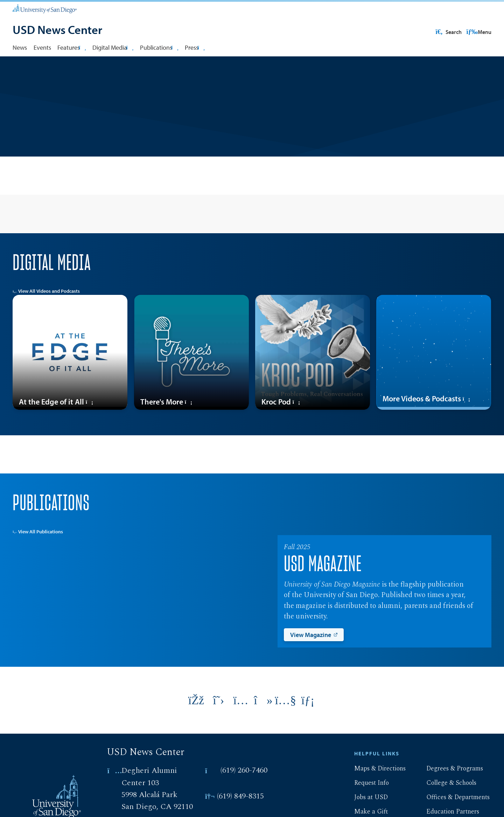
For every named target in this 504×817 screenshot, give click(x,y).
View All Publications (38, 554)
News (20, 47)
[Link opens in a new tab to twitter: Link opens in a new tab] (218, 723)
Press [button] (195, 47)
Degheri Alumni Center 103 (149, 799)
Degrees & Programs (449, 791)
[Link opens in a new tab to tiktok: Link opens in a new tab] (263, 723)
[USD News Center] (57, 30)
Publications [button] (159, 47)
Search (478, 32)
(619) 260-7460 (244, 793)
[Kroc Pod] (313, 375)
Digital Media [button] (113, 47)
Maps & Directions (374, 791)
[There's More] (191, 375)
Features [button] (72, 47)
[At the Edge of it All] (70, 375)
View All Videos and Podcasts (46, 313)
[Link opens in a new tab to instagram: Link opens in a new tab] (241, 723)
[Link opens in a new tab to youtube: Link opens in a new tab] (286, 723)
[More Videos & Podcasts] (434, 375)
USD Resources (436, 32)
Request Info (366, 805)
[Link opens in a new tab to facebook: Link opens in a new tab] (196, 723)
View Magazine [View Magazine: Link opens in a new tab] (311, 657)
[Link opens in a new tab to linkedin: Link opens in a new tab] (308, 723)
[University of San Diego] (44, 8)
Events (42, 47)
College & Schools (446, 805)
